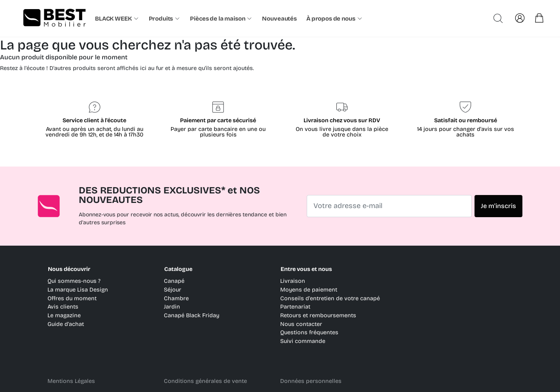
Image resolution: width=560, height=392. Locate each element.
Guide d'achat (66, 324)
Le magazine (64, 315)
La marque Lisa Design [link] (78, 290)
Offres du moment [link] (72, 298)
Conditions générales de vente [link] (205, 381)
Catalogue (178, 269)
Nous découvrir (69, 269)
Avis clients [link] (63, 307)
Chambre (176, 298)
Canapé (174, 281)
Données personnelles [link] (311, 381)
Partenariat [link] (295, 307)
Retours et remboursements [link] (318, 315)
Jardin (172, 307)
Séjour (173, 290)
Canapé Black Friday (192, 315)
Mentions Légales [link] (71, 381)
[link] (280, 19)
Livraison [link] (293, 281)
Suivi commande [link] (303, 341)
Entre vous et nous (306, 269)
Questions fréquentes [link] (309, 332)
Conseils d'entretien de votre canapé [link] (330, 298)
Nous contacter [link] (301, 324)
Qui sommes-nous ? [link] (74, 281)
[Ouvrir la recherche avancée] (498, 18)
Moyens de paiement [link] (309, 290)
